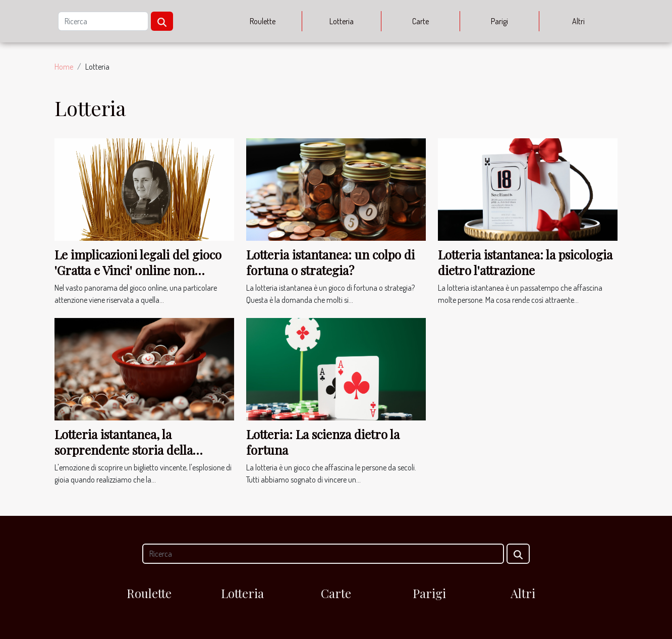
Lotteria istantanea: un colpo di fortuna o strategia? (330, 262)
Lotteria (342, 21)
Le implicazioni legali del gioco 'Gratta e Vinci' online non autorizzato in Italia (138, 270)
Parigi (499, 21)
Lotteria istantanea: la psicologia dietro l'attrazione (525, 262)
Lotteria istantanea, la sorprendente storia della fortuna (124, 449)
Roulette (263, 21)
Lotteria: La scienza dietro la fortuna (323, 442)
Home (64, 67)
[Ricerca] (103, 21)
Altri (578, 21)
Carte (421, 21)
